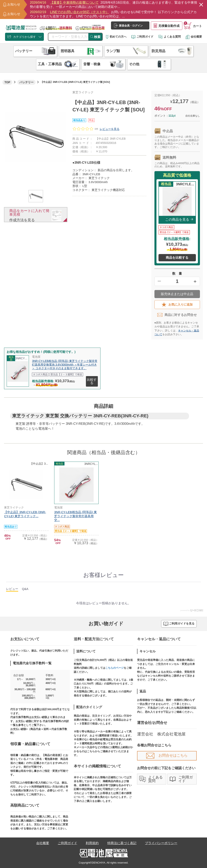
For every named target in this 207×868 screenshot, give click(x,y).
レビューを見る (110, 129)
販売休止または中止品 (177, 294)
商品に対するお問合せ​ (177, 315)
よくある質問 (170, 37)
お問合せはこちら (167, 755)
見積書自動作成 (167, 26)
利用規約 (92, 843)
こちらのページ (115, 668)
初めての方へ (116, 37)
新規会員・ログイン (128, 25)
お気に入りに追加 (177, 305)
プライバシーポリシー (161, 843)
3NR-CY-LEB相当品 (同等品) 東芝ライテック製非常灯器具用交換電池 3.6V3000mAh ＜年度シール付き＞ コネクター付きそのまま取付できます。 (65, 365)
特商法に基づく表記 (122, 843)
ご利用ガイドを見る (179, 624)
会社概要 (194, 37)
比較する (92, 381)
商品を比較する (177, 258)
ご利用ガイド (142, 37)
